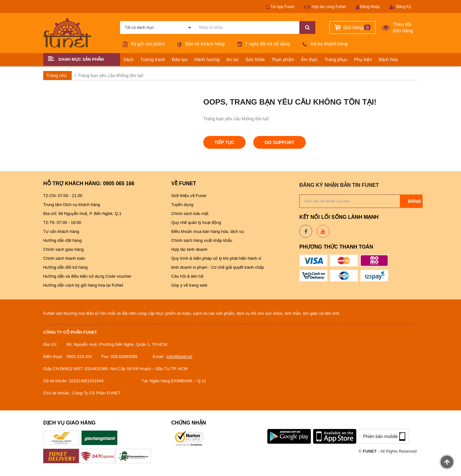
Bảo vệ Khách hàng (200, 44)
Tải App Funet (280, 7)
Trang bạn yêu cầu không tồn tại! (111, 75)
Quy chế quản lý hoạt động (196, 222)
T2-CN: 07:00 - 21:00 (63, 196)
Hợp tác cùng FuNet (325, 7)
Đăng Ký (400, 7)
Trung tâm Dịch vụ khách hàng (72, 205)
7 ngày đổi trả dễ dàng (262, 44)
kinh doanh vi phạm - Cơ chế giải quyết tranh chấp (218, 267)
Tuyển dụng (182, 205)
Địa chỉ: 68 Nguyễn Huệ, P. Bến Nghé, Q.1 (82, 214)
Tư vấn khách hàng (61, 231)
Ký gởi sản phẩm (142, 44)
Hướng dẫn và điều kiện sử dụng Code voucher (88, 276)
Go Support (279, 142)
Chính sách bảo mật (190, 214)
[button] (82, 59)
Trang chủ (57, 75)
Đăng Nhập (368, 7)
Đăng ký (418, 201)
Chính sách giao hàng (63, 249)
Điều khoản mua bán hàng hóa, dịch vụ (208, 231)
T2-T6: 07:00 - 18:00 (62, 222)
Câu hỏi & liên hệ (187, 276)
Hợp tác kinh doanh (189, 249)
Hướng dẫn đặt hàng (62, 240)
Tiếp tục (224, 142)
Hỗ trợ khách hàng (324, 44)
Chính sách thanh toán (64, 258)
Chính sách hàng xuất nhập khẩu (202, 240)
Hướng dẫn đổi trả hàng (65, 267)
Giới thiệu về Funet (189, 196)
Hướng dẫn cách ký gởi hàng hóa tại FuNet (83, 285)
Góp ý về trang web (189, 285)
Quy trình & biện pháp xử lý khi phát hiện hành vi (217, 258)
